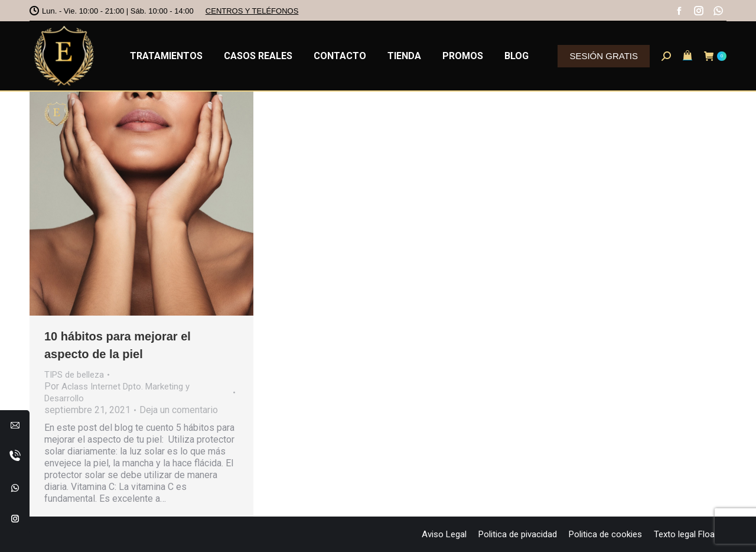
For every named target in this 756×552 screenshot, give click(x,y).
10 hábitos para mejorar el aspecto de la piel (118, 345)
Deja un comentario (179, 410)
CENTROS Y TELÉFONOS (252, 11)
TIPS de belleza (74, 375)
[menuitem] (166, 56)
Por (117, 392)
